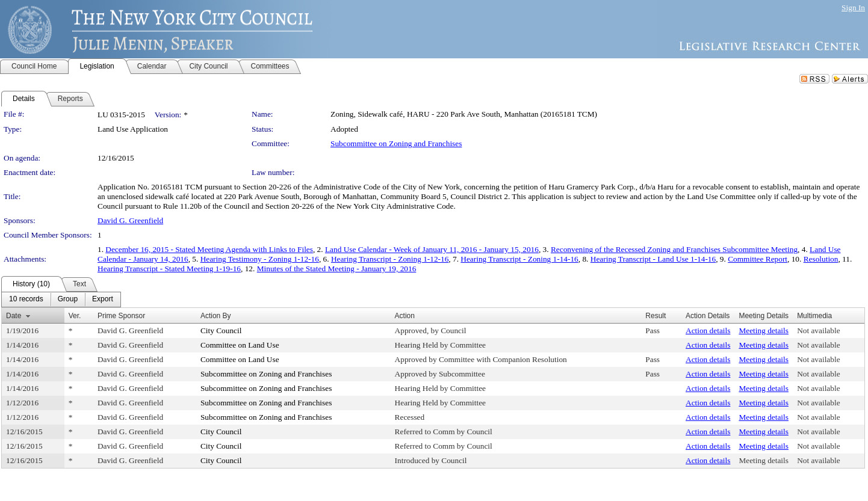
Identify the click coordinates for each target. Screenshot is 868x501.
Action (405, 316)
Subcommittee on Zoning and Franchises (396, 143)
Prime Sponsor (121, 316)
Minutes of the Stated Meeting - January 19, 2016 (337, 269)
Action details (708, 330)
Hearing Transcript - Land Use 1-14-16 (653, 259)
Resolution (821, 259)
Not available (818, 330)
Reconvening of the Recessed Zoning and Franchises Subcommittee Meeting (674, 249)
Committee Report (758, 259)
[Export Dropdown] (103, 300)
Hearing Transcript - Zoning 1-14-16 (519, 259)
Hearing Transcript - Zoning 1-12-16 (390, 259)
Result (656, 316)
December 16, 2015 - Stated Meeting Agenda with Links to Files (209, 249)
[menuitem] (26, 300)
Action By (216, 316)
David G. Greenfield (130, 220)
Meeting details (764, 330)
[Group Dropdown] (68, 300)
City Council (221, 330)
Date (14, 316)
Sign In (853, 8)
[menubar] (61, 300)
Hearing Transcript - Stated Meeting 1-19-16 (169, 269)
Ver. (75, 316)
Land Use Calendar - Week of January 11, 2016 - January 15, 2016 (432, 249)
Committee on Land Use (240, 345)
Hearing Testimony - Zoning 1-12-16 (260, 259)
